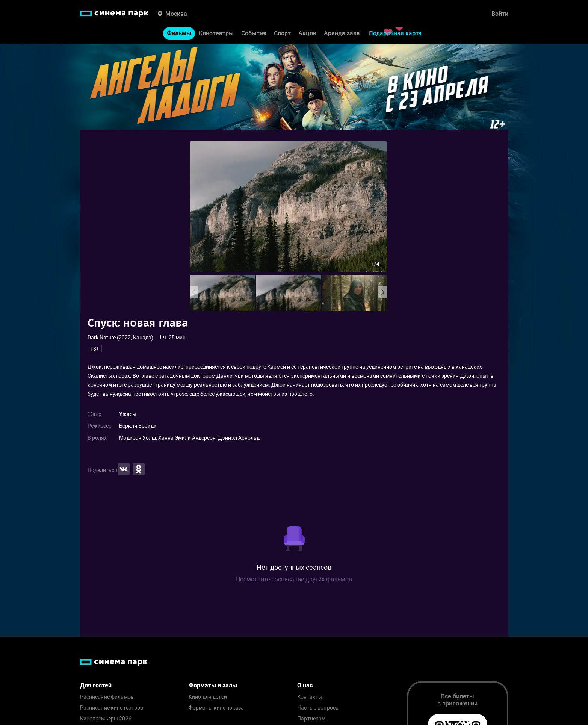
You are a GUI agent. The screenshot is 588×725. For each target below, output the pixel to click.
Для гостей (96, 685)
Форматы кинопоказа (216, 708)
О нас (305, 685)
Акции (307, 33)
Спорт (282, 33)
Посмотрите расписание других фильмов (294, 579)
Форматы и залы (213, 685)
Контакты (310, 697)
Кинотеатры (216, 33)
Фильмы (179, 33)
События (254, 33)
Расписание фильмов (107, 697)
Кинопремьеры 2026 (106, 719)
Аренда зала (342, 33)
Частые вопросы (318, 708)
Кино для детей (208, 697)
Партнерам (311, 719)
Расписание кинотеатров (112, 708)
